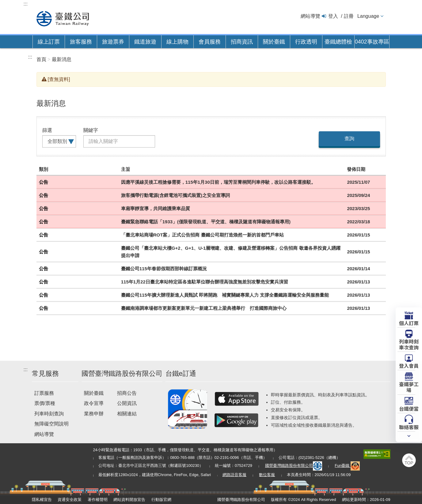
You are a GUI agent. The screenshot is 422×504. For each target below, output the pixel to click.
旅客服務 (81, 42)
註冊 (349, 16)
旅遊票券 (113, 42)
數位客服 (267, 475)
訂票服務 (44, 393)
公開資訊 (127, 403)
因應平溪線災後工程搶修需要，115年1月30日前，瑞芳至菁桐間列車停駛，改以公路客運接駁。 (218, 182)
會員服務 (210, 42)
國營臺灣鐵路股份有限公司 (294, 466)
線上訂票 (49, 42)
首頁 (41, 59)
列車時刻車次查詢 (409, 344)
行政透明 (306, 42)
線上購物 (177, 42)
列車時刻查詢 (49, 414)
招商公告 (127, 393)
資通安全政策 (70, 500)
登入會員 (409, 365)
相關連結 (127, 414)
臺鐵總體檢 (338, 42)
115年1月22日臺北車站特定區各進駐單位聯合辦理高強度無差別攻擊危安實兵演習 (205, 282)
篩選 (47, 130)
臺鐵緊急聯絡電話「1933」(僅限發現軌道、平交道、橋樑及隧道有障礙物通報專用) (206, 222)
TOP (409, 463)
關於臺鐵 (274, 42)
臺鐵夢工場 (409, 387)
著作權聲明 (98, 500)
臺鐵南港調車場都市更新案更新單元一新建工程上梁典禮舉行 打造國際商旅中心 (204, 308)
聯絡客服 (409, 427)
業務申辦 (94, 414)
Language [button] (368, 16)
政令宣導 (94, 403)
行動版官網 (161, 500)
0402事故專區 (372, 42)
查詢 (349, 139)
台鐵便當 (409, 408)
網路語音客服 (234, 475)
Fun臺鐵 (347, 466)
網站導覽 (310, 16)
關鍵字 (91, 130)
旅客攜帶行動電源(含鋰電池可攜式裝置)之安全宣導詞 (175, 195)
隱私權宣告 (42, 500)
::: (26, 4)
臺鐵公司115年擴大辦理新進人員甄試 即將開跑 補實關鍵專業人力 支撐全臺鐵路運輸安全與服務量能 (225, 295)
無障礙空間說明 (51, 424)
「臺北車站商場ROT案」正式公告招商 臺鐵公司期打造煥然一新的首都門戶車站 (202, 235)
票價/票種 (45, 403)
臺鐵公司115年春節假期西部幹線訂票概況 (164, 269)
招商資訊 (242, 42)
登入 (333, 16)
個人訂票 (409, 323)
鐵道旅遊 (145, 42)
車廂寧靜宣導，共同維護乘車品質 (156, 208)
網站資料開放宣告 (129, 500)
